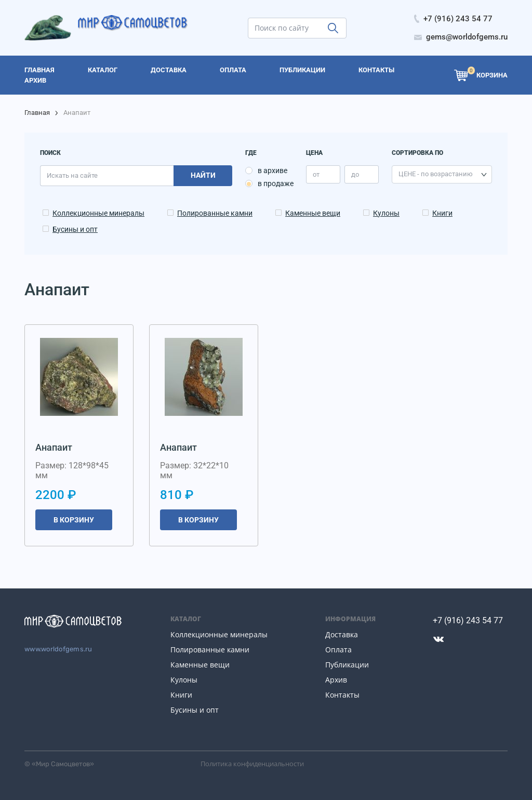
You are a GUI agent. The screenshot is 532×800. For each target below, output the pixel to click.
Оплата (338, 650)
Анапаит (54, 447)
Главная (37, 113)
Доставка (342, 634)
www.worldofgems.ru (58, 649)
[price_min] (323, 174)
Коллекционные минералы (98, 213)
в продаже (276, 183)
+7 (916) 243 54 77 (468, 620)
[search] (297, 28)
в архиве (272, 171)
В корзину (74, 520)
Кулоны (386, 213)
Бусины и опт (75, 229)
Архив (336, 680)
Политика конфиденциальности (252, 764)
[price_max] (362, 174)
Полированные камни (215, 213)
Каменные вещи (313, 213)
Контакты (342, 695)
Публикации (347, 665)
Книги (442, 213)
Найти (203, 175)
